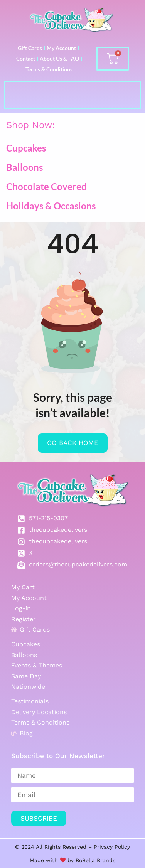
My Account (61, 48)
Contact (26, 58)
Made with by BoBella (62, 860)
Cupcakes (26, 148)
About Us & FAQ (59, 58)
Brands (105, 860)
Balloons (24, 167)
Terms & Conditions (49, 69)
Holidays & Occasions (51, 206)
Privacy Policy (112, 847)
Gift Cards (30, 48)
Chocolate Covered (46, 186)
